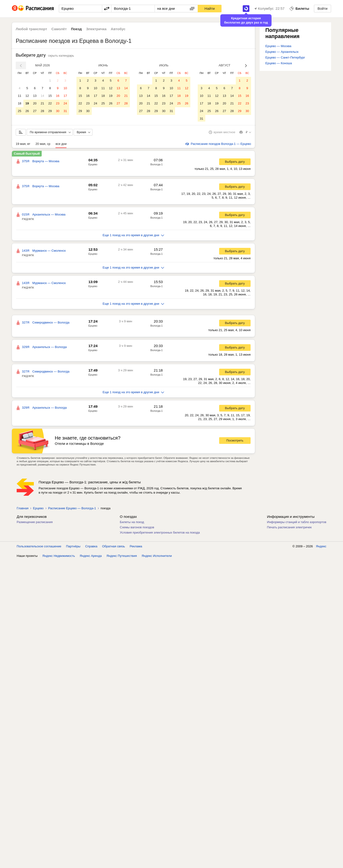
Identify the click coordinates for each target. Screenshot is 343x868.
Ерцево (93, 165)
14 (42, 96)
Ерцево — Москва (278, 46)
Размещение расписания (35, 523)
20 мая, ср (43, 145)
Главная (23, 509)
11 (20, 96)
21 (42, 103)
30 (58, 111)
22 (50, 103)
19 (27, 103)
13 (35, 96)
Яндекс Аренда (91, 557)
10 (65, 88)
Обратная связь (114, 547)
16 (58, 96)
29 (50, 111)
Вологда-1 (156, 165)
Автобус (118, 29)
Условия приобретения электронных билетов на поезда (160, 533)
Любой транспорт (31, 29)
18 (20, 103)
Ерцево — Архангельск (282, 52)
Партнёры (73, 547)
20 (35, 103)
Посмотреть (235, 441)
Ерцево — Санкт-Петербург (285, 57)
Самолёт (59, 29)
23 (58, 103)
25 (20, 111)
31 (65, 111)
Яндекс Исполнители (157, 557)
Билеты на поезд (132, 523)
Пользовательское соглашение (39, 547)
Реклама (136, 547)
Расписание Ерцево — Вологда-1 (72, 509)
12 (27, 96)
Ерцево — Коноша (279, 63)
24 (65, 103)
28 (42, 111)
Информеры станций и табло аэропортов (297, 523)
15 (50, 96)
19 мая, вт (23, 145)
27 (35, 111)
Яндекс (321, 547)
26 (27, 111)
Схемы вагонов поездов (137, 528)
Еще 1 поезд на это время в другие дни (134, 236)
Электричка (96, 29)
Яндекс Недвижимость (59, 557)
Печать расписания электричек (289, 528)
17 (65, 96)
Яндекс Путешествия (122, 557)
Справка (91, 547)
